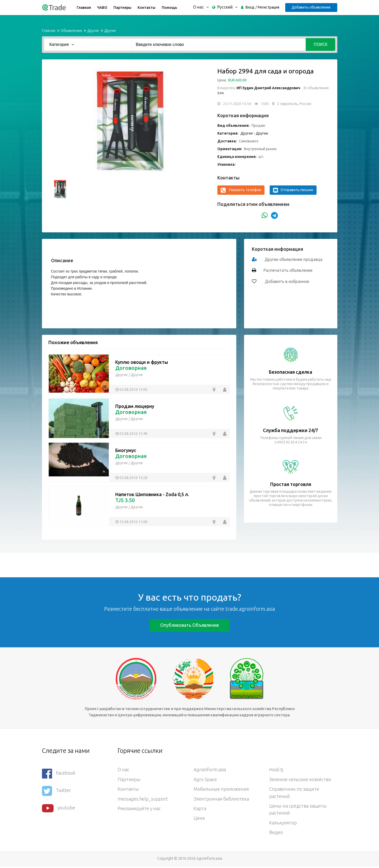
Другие (93, 31)
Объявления (71, 31)
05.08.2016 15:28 (133, 477)
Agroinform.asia (210, 770)
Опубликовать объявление (190, 625)
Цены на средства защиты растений (298, 810)
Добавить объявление (311, 7)
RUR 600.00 (237, 80)
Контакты (146, 8)
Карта (200, 809)
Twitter (56, 790)
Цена (199, 819)
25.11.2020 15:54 (237, 104)
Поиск (321, 44)
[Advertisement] (94, 564)
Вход (250, 7)
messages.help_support (143, 800)
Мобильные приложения (221, 790)
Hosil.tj (276, 770)
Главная (84, 8)
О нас (123, 770)
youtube (59, 807)
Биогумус (126, 450)
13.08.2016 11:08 (133, 522)
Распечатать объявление (288, 270)
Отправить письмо (293, 190)
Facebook (59, 773)
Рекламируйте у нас (140, 809)
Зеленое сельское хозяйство (300, 780)
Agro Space (205, 780)
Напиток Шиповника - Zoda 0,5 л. (152, 494)
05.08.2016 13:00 (133, 389)
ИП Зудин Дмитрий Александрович (268, 88)
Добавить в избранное (287, 281)
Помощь (169, 8)
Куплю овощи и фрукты (142, 362)
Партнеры (122, 8)
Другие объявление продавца (294, 259)
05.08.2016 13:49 (133, 433)
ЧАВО (102, 8)
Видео (276, 834)
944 (220, 93)
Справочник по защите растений (294, 793)
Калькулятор (283, 824)
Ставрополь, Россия (294, 104)
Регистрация (268, 7)
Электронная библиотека (221, 800)
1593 (265, 104)
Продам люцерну (135, 406)
